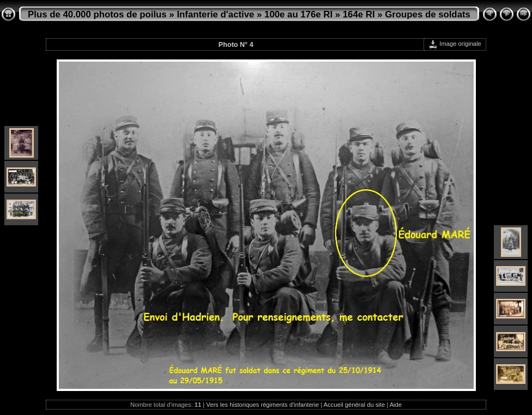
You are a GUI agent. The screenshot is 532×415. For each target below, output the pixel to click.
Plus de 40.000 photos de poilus (97, 14)
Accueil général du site (355, 405)
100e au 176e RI (298, 14)
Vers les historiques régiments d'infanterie (262, 405)
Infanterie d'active (215, 14)
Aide (396, 405)
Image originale (455, 44)
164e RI (359, 14)
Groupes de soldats (428, 14)
